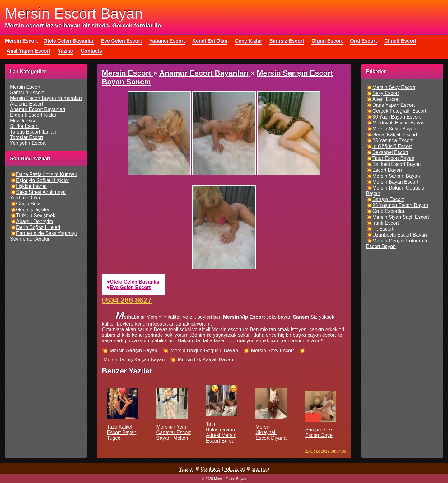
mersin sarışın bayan (134, 351)
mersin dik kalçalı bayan (205, 360)
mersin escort (25, 87)
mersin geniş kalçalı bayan (134, 360)
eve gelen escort (130, 287)
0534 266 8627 (127, 300)
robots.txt (235, 469)
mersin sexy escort (273, 351)
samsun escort (27, 93)
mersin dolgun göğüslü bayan (204, 351)
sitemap (260, 469)
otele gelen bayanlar (135, 282)
